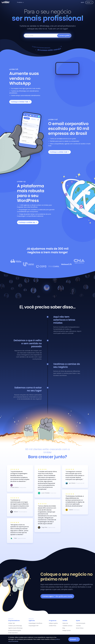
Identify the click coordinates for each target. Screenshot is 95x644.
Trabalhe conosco (67, 626)
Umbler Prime (53, 626)
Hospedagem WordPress (35, 623)
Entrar (89, 2)
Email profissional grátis (15, 630)
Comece (64, 36)
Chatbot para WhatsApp (15, 626)
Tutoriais (78, 626)
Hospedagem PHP (34, 626)
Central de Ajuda (81, 623)
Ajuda (82, 2)
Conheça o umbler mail (60, 152)
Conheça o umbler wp (28, 222)
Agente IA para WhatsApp (15, 628)
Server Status (80, 628)
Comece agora (57, 596)
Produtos (20, 2)
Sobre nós (65, 623)
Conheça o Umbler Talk (20, 102)
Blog (64, 628)
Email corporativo (13, 633)
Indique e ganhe (53, 623)
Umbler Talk (11, 623)
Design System (67, 630)
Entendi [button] (74, 639)
